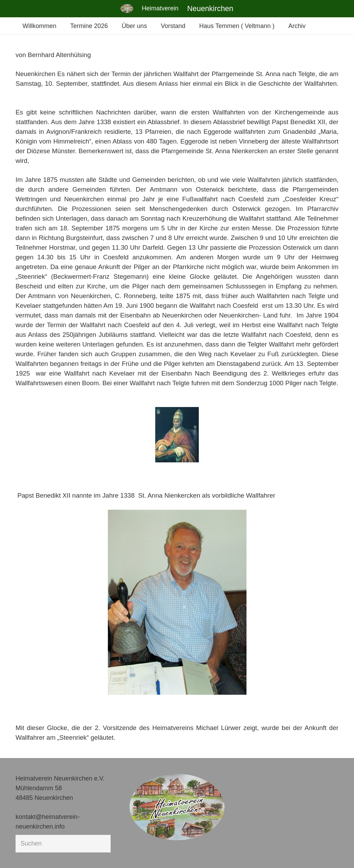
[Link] (127, 8)
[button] (15, 853)
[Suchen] (63, 843)
